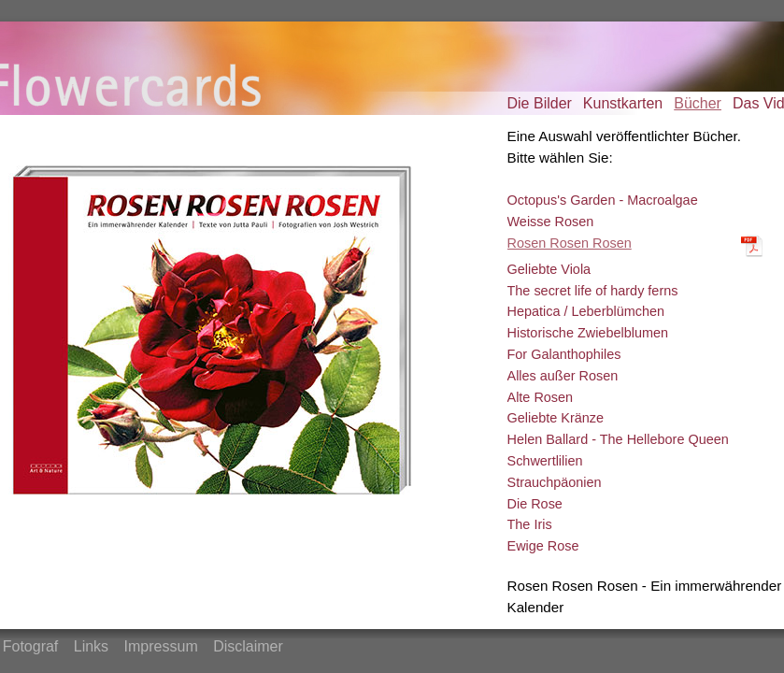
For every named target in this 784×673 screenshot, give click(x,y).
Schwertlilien (545, 461)
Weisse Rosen (551, 222)
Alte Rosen (541, 397)
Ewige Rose (543, 546)
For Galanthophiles (564, 354)
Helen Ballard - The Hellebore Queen (618, 439)
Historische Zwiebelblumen (588, 333)
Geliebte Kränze (556, 418)
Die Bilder (540, 103)
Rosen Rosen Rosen (570, 243)
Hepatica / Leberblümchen (586, 311)
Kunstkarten (623, 103)
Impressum (161, 646)
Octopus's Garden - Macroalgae (603, 200)
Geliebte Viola (549, 269)
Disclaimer (248, 646)
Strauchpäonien (555, 482)
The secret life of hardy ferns (593, 291)
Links (91, 646)
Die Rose (535, 504)
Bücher (698, 103)
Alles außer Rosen (563, 376)
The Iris (530, 524)
